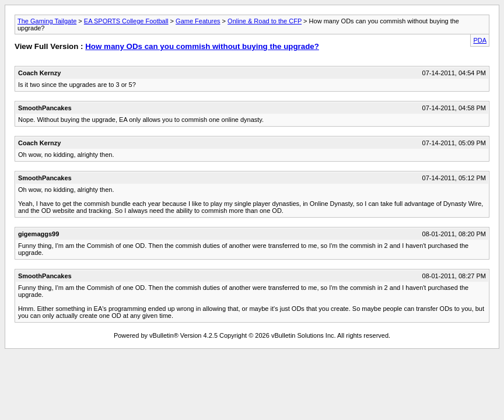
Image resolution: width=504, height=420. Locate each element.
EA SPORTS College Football (126, 21)
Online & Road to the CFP (265, 21)
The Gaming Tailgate (47, 21)
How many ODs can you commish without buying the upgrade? (202, 46)
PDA (480, 40)
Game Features (198, 21)
